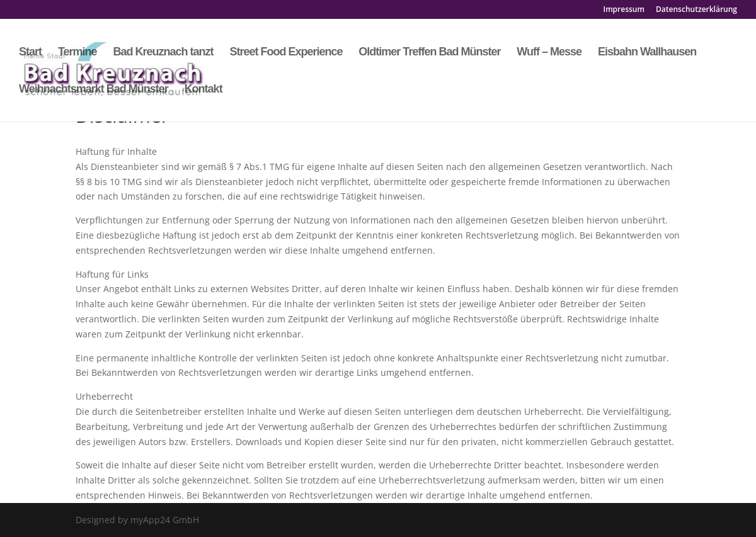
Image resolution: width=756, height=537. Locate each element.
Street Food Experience (286, 53)
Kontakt (203, 90)
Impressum (624, 10)
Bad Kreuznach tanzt (163, 53)
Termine (77, 53)
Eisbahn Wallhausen (647, 53)
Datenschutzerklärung (696, 10)
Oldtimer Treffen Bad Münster (429, 53)
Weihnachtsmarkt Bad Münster (94, 90)
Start (30, 53)
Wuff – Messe (549, 53)
